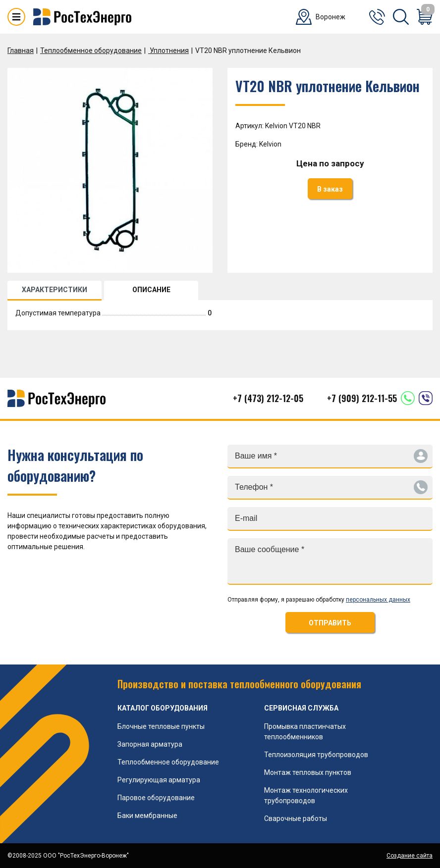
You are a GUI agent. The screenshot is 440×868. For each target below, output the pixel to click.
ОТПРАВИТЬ (330, 623)
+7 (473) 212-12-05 (268, 398)
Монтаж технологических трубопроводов (306, 795)
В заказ (330, 189)
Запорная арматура (150, 744)
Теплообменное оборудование (91, 51)
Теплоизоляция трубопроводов (316, 755)
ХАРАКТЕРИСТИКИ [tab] (55, 290)
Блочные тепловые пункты (161, 726)
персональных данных (378, 600)
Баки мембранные (147, 816)
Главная (21, 51)
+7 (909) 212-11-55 (362, 398)
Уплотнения (168, 51)
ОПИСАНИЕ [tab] (151, 290)
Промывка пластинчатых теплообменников (305, 732)
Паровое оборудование (156, 798)
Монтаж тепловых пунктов (308, 772)
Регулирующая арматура (159, 780)
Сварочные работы (296, 818)
